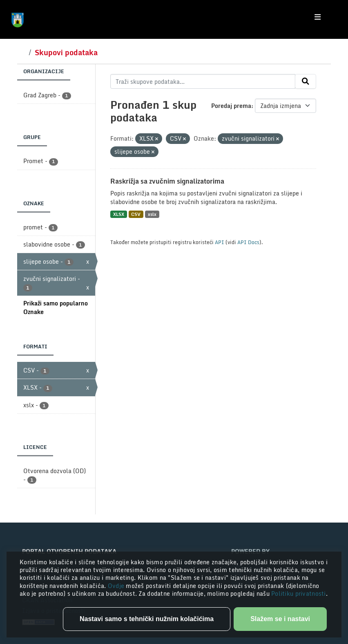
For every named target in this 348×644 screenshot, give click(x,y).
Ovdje (117, 586)
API (220, 242)
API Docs (248, 242)
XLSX (119, 214)
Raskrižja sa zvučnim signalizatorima (167, 181)
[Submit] (306, 81)
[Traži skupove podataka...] (203, 81)
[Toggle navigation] (318, 17)
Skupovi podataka (66, 52)
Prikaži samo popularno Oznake (56, 307)
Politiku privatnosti (299, 594)
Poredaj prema (231, 106)
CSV (136, 214)
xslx (152, 214)
